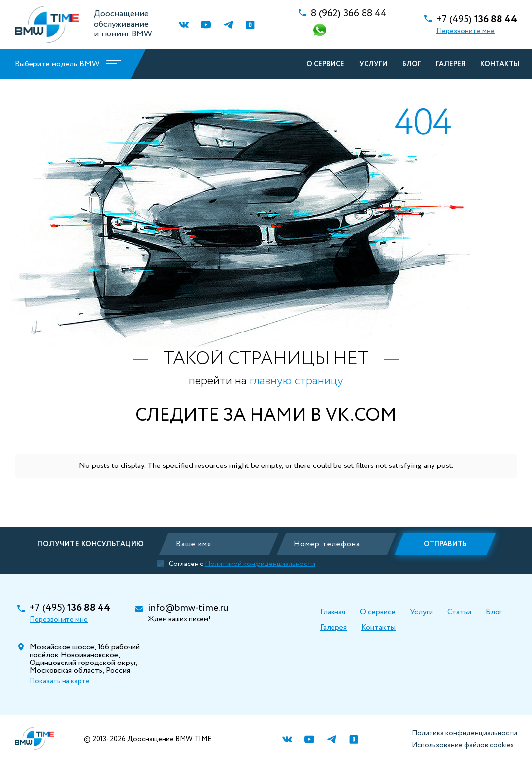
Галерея (451, 64)
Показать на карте (60, 681)
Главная (333, 612)
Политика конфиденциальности (465, 733)
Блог (412, 64)
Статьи (459, 612)
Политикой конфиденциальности (266, 564)
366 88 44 (349, 14)
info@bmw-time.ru (188, 608)
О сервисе (325, 64)
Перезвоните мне (465, 31)
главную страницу (297, 381)
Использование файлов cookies (463, 745)
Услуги (373, 64)
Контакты (500, 64)
